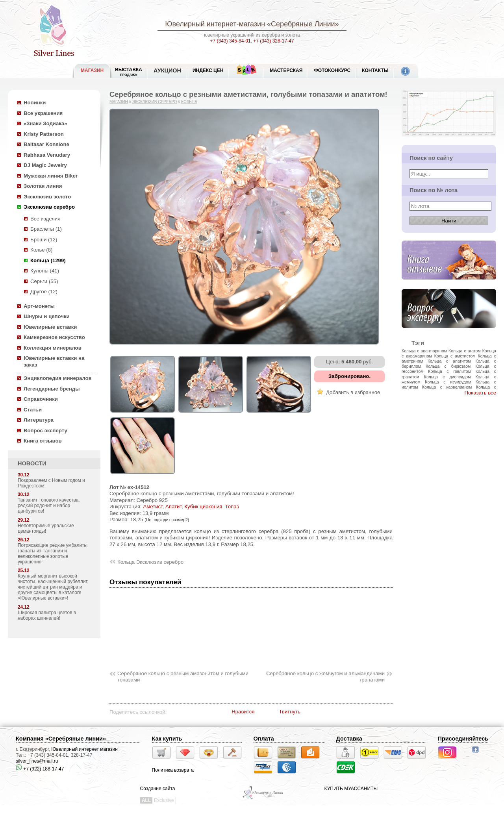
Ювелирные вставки (50, 327)
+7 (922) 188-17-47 (40, 769)
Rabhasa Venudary (47, 155)
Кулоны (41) (45, 271)
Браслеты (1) (46, 229)
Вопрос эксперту (45, 431)
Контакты (375, 70)
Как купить (167, 739)
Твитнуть (290, 712)
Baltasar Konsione (46, 144)
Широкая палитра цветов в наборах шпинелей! (47, 615)
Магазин (119, 102)
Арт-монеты (39, 306)
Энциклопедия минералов (58, 378)
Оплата (264, 739)
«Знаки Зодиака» (45, 123)
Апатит (173, 507)
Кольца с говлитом (449, 371)
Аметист (153, 507)
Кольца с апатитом (449, 361)
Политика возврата (173, 770)
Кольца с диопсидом (447, 377)
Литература (39, 420)
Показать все (480, 393)
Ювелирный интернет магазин (84, 749)
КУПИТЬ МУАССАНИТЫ (351, 789)
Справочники (41, 399)
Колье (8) (41, 250)
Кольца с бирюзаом (448, 366)
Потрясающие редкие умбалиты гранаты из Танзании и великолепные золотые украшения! (53, 554)
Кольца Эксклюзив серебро (150, 562)
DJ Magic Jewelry (45, 165)
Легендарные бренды (52, 389)
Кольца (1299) (48, 260)
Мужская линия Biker (51, 176)
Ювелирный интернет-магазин (215, 24)
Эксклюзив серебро (49, 207)
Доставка (349, 739)
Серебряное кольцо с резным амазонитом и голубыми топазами (183, 677)
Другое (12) (44, 292)
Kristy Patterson (44, 134)
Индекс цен (208, 70)
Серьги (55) (44, 281)
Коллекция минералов (53, 348)
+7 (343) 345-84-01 (231, 41)
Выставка (129, 72)
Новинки (35, 103)
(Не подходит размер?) (167, 520)
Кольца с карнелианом (447, 387)
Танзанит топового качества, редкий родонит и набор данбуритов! (49, 506)
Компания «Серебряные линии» (61, 739)
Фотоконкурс (332, 70)
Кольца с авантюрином (424, 351)
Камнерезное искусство (54, 337)
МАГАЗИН (92, 70)
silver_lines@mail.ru (37, 761)
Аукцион (167, 70)
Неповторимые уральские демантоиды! (46, 528)
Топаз (232, 507)
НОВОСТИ (32, 463)
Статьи (33, 410)
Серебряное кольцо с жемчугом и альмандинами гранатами (325, 677)
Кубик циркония (203, 507)
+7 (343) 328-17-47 (273, 41)
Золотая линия (43, 186)
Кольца (189, 102)
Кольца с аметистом (455, 356)
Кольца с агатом (465, 351)
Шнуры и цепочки (47, 316)
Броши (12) (44, 240)
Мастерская (286, 70)
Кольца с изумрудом (448, 382)
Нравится (243, 712)
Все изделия (45, 219)
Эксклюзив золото (47, 197)
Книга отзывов (43, 441)
